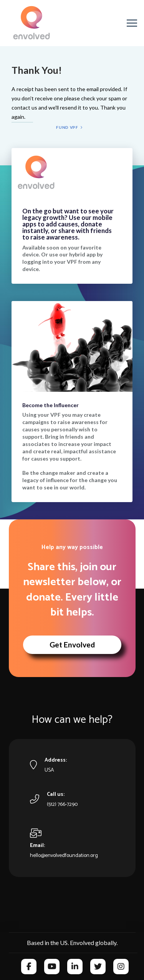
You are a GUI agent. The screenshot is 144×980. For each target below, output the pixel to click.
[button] (132, 23)
